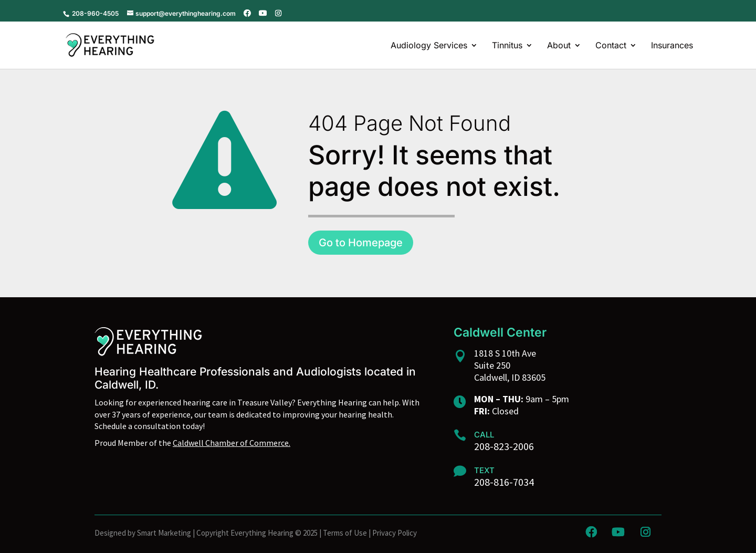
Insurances (672, 46)
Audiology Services (429, 46)
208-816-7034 (504, 482)
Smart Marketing (164, 533)
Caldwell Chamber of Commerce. (232, 443)
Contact (611, 46)
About (559, 46)
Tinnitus (507, 46)
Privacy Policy (395, 533)
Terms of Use (345, 533)
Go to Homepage (361, 243)
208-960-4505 (94, 13)
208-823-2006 (504, 446)
